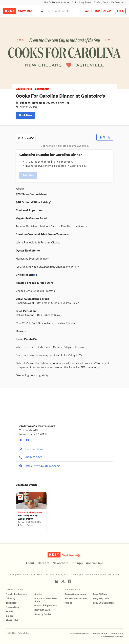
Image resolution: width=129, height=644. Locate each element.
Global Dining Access (82, 2)
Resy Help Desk (101, 596)
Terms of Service (100, 631)
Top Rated (11, 600)
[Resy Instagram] (57, 579)
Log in (120, 11)
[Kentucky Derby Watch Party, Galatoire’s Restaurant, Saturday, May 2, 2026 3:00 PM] (31, 515)
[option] (64, 53)
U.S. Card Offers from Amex (57, 2)
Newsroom (60, 561)
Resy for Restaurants (76, 596)
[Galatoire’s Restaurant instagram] (28, 437)
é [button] (35, 272)
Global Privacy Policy (79, 631)
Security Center (43, 612)
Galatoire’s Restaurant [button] (33, 89)
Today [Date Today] (96, 11)
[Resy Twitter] (63, 579)
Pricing (68, 600)
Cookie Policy (117, 631)
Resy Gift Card (42, 607)
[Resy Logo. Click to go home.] (10, 11)
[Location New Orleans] (28, 11)
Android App (95, 561)
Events (10, 609)
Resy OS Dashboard (103, 600)
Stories (38, 592)
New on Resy (13, 605)
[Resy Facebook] (69, 579)
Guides (10, 613)
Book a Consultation (75, 592)
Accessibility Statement (112, 634)
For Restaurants (119, 2)
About (30, 561)
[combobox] (59, 11)
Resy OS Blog (100, 592)
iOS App (77, 561)
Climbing (11, 596)
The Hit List (12, 618)
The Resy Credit (101, 2)
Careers (43, 561)
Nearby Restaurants (17, 592)
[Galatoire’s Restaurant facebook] (21, 437)
